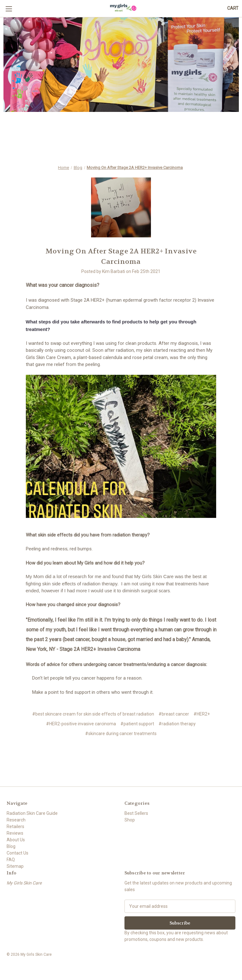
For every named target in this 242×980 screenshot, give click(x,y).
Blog (11, 846)
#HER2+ (202, 714)
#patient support (137, 724)
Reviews (15, 833)
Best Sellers (136, 813)
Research (16, 820)
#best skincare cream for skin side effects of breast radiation (93, 714)
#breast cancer (174, 714)
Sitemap (15, 866)
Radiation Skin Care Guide (32, 813)
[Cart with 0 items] (233, 8)
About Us (16, 840)
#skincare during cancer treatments (121, 734)
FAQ (11, 860)
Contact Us (17, 853)
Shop (130, 820)
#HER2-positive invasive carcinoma (81, 724)
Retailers (15, 826)
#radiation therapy (177, 724)
